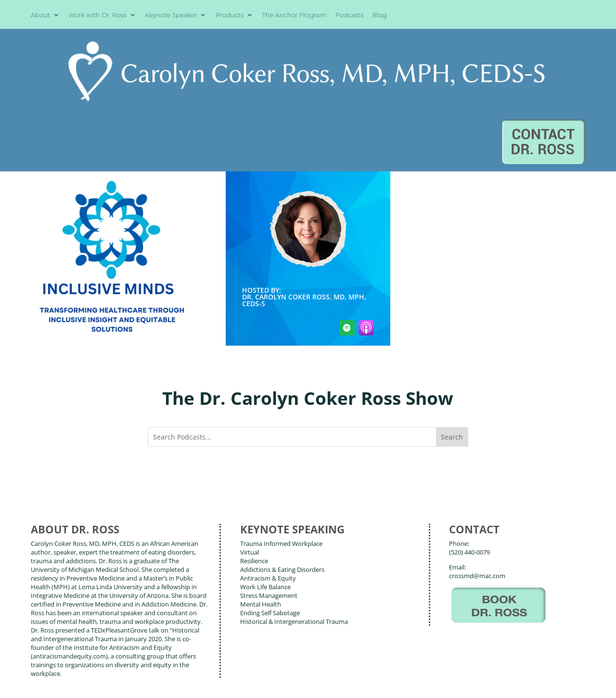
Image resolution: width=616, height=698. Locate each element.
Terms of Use (178, 683)
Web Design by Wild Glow (99, 683)
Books (96, 639)
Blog (380, 15)
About (40, 15)
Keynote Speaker (171, 15)
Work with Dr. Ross (97, 15)
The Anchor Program (294, 15)
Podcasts (349, 15)
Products (230, 15)
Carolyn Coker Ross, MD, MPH (197, 669)
